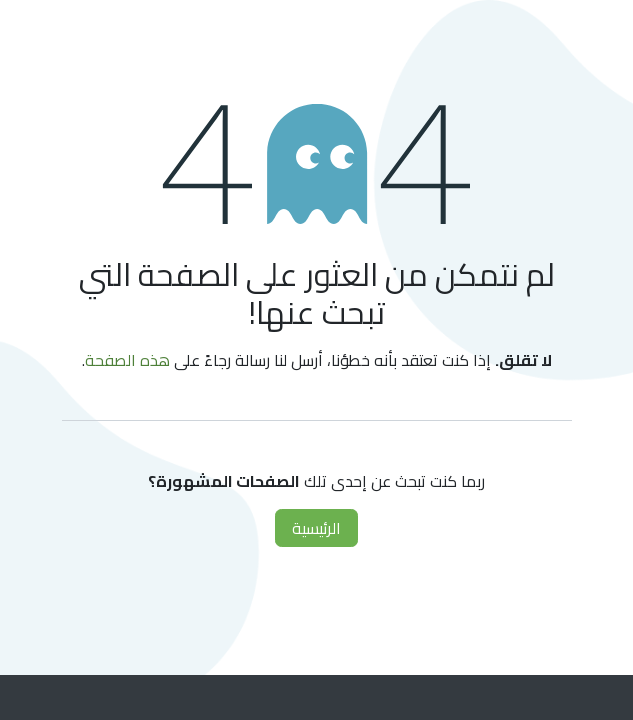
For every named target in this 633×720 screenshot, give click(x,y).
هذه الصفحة (127, 360)
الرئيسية (316, 528)
